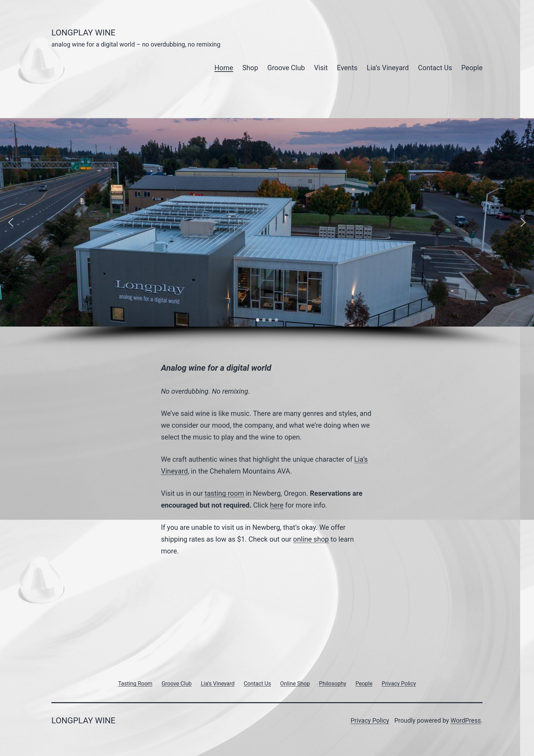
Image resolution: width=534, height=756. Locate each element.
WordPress (466, 720)
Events (347, 68)
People (472, 68)
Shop (250, 68)
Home (224, 68)
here (277, 505)
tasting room (224, 493)
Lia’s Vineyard (388, 68)
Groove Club (286, 68)
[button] (11, 222)
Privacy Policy (370, 720)
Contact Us (435, 68)
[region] (267, 234)
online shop (311, 539)
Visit (321, 68)
